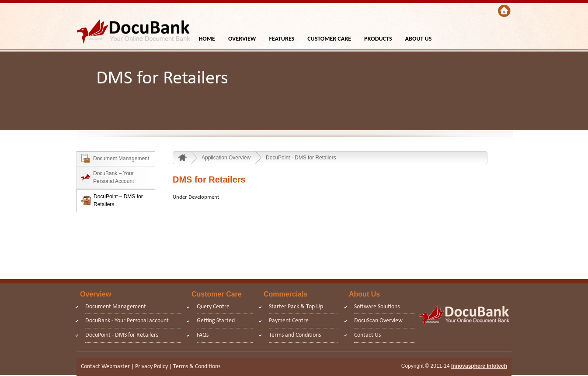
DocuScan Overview (378, 321)
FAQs (203, 335)
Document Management (116, 307)
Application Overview (226, 158)
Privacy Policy (151, 367)
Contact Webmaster (105, 367)
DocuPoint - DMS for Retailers (301, 158)
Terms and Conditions (295, 335)
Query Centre (213, 307)
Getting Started (216, 321)
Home (184, 158)
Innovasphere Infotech (479, 366)
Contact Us (367, 335)
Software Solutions (377, 307)
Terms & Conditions (197, 367)
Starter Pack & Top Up (296, 307)
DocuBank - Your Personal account (127, 321)
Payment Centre (289, 321)
